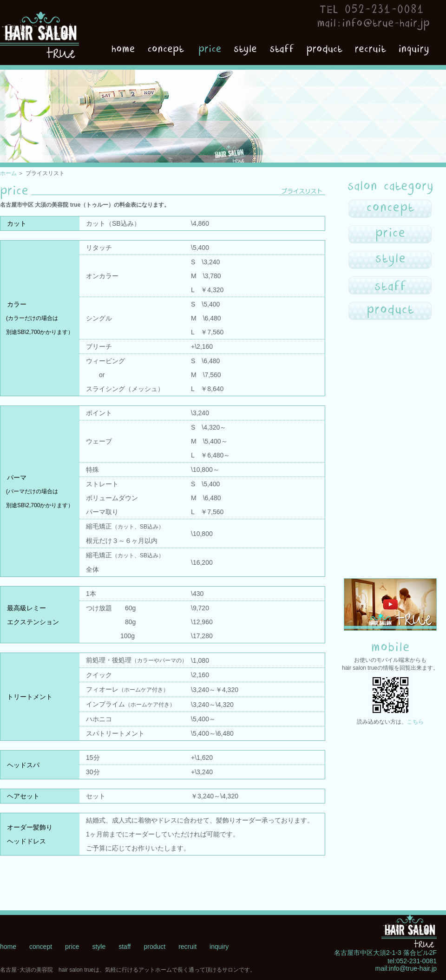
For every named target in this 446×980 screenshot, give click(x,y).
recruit (187, 947)
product (154, 947)
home (8, 947)
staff (125, 947)
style (99, 947)
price (72, 947)
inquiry (219, 947)
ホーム (8, 173)
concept (41, 947)
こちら (415, 722)
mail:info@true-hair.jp (406, 968)
